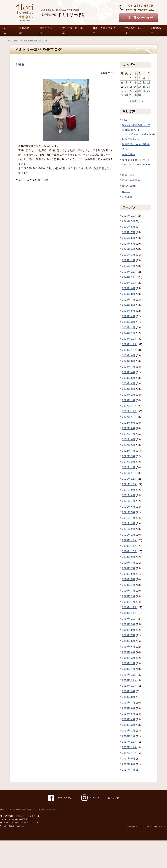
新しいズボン (130, 186)
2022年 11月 (129, 411)
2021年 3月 (129, 523)
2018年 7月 (129, 703)
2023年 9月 (129, 356)
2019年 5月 (129, 647)
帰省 (21, 65)
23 (135, 91)
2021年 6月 (129, 507)
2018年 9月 (129, 691)
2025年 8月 (129, 227)
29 (131, 95)
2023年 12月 (129, 339)
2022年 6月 (129, 439)
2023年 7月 (129, 367)
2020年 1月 (129, 602)
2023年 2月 (129, 395)
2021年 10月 (129, 484)
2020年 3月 (129, 591)
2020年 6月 (129, 574)
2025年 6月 (129, 238)
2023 (133, 101)
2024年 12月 (129, 272)
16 (135, 87)
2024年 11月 (129, 277)
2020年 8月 (129, 563)
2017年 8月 (129, 764)
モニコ (126, 191)
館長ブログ (114, 798)
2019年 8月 (129, 630)
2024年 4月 (129, 316)
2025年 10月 (129, 216)
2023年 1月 (129, 400)
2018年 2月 (129, 731)
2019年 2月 (129, 663)
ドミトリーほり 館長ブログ (35, 40)
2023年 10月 (129, 350)
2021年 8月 (129, 495)
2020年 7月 (129, 568)
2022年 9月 (129, 423)
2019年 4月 (129, 652)
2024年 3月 (129, 322)
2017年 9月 (129, 759)
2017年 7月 (129, 770)
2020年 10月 (129, 551)
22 (131, 91)
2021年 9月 (129, 490)
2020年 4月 (129, 585)
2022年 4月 (129, 451)
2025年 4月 (129, 249)
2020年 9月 (129, 557)
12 (149, 82)
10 (140, 82)
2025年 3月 (129, 255)
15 (131, 87)
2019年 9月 (129, 624)
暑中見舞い (128, 154)
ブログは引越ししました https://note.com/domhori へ (138, 165)
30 (135, 95)
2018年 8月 (129, 697)
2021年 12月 (129, 473)
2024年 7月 (129, 300)
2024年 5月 (129, 311)
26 (149, 91)
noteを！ (127, 120)
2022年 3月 (129, 456)
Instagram (90, 798)
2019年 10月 (129, 619)
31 (140, 95)
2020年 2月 (129, 596)
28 (126, 95)
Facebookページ (60, 798)
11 (144, 82)
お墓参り (127, 197)
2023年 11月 (129, 344)
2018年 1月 (129, 736)
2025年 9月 (129, 221)
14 (126, 87)
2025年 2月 (129, 260)
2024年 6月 (129, 305)
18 (144, 87)
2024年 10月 (129, 283)
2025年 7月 (129, 232)
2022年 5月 (129, 445)
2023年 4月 (129, 383)
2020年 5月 (129, 579)
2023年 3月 (129, 389)
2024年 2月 (129, 328)
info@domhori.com (16, 826)
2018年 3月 (129, 725)
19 (149, 87)
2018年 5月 (129, 714)
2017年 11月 (129, 747)
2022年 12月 (129, 406)
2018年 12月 (129, 675)
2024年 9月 (129, 288)
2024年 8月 (129, 294)
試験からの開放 (131, 180)
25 (144, 91)
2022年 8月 (129, 428)
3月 (139, 101)
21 (126, 91)
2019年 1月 (129, 669)
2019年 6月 (129, 641)
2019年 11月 (129, 613)
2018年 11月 (129, 680)
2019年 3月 (129, 658)
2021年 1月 (129, 535)
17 (140, 87)
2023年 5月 (129, 378)
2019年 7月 (129, 635)
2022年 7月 (129, 434)
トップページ (13, 40)
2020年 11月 (129, 546)
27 (122, 95)
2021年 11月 (129, 479)
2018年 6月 (129, 708)
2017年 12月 (129, 742)
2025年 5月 (129, 244)
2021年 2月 (129, 529)
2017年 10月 (129, 753)
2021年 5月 (129, 512)
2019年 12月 (129, 607)
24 (140, 91)
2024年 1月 (129, 333)
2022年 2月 (129, 462)
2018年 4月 (129, 719)
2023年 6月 (129, 372)
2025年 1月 (129, 266)
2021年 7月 (129, 501)
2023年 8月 (129, 361)
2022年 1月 (129, 467)
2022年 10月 (129, 417)
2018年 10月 (129, 686)
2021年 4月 (129, 518)
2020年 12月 (129, 540)
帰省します (128, 175)
